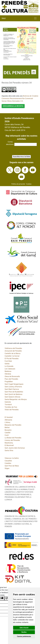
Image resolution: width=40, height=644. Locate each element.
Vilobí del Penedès (12, 410)
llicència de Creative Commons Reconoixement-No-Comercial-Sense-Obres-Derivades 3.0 (20, 98)
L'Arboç (7, 422)
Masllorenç (9, 443)
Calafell (7, 433)
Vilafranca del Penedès (13, 348)
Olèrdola (8, 374)
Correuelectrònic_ (10, 143)
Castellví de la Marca (12, 353)
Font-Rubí (8, 361)
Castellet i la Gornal (12, 356)
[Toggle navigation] (35, 18)
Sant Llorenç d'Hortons (13, 387)
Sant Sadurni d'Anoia (12, 397)
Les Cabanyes (10, 369)
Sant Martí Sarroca (12, 389)
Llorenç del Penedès (12, 440)
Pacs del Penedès (11, 379)
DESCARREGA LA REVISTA (13, 106)
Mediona (8, 371)
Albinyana (8, 420)
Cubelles (8, 463)
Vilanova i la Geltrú (12, 458)
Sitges (7, 468)
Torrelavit (8, 405)
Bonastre (8, 430)
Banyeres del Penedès (13, 425)
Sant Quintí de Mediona (13, 394)
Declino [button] (24, 632)
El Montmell (9, 445)
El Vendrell (9, 417)
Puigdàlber (9, 382)
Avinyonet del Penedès (13, 351)
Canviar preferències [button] (24, 636)
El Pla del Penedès (12, 359)
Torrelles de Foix (11, 407)
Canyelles (8, 461)
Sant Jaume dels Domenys (15, 448)
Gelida (7, 364)
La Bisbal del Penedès (13, 438)
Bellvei (7, 428)
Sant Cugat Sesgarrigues (14, 384)
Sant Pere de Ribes (12, 466)
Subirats (8, 402)
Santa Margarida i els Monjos (16, 399)
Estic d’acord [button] (24, 628)
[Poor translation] (8, 598)
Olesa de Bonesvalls (12, 376)
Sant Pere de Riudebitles (14, 392)
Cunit (7, 435)
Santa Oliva (9, 450)
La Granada (9, 366)
